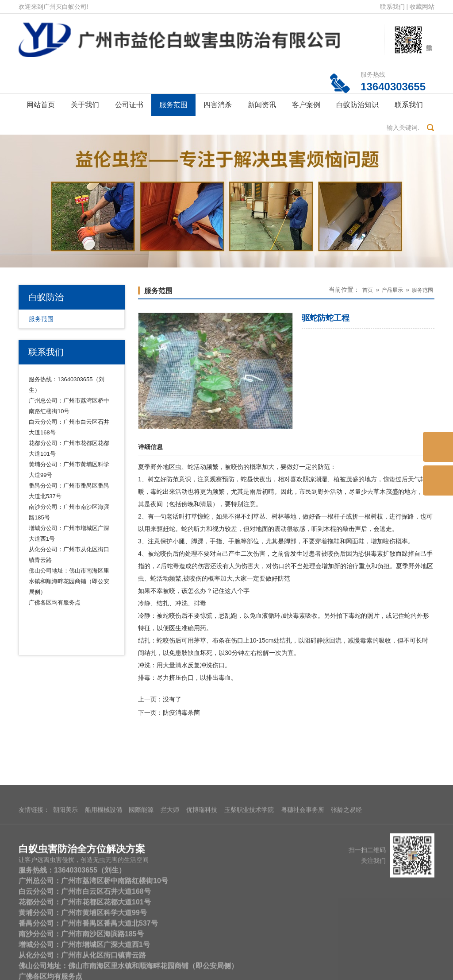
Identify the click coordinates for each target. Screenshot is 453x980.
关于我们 (85, 105)
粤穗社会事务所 (303, 888)
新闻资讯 (262, 105)
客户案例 (306, 105)
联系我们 (392, 7)
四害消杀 (218, 105)
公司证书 (129, 105)
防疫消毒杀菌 (181, 713)
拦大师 (170, 888)
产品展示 (392, 290)
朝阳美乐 (65, 888)
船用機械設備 (104, 888)
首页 (368, 290)
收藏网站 (422, 7)
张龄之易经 (346, 888)
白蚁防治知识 (357, 105)
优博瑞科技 (202, 888)
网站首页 (41, 105)
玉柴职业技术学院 (249, 888)
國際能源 (141, 888)
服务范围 (173, 105)
